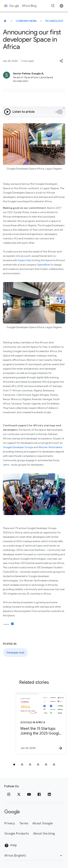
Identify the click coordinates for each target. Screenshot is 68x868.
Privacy (10, 823)
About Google (43, 823)
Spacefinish (44, 265)
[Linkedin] (49, 794)
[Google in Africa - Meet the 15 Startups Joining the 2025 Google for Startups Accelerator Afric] (40, 723)
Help (11, 845)
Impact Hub (24, 260)
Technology (54, 21)
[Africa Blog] (5, 21)
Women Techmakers (50, 447)
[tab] (14, 765)
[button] (61, 61)
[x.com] (19, 794)
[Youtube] (29, 794)
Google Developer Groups (18, 447)
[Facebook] (39, 794)
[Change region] (34, 856)
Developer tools (15, 653)
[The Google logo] (12, 812)
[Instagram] (9, 794)
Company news (26, 21)
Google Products (17, 834)
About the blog (44, 834)
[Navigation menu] (6, 6)
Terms (24, 823)
